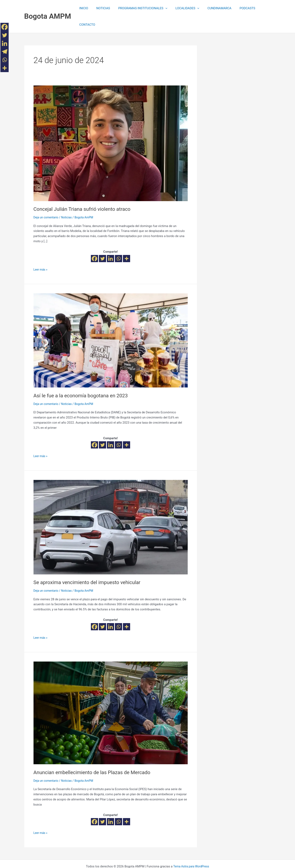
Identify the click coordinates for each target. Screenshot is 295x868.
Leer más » (41, 253)
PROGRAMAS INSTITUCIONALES (139, 8)
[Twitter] (102, 242)
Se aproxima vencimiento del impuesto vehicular (91, 566)
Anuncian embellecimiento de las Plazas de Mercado (96, 756)
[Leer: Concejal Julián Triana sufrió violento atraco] (111, 127)
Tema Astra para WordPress (191, 850)
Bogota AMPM (48, 8)
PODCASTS (238, 8)
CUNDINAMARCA (212, 8)
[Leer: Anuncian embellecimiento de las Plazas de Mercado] (111, 696)
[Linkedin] (110, 242)
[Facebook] (94, 242)
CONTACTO (260, 8)
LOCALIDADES (182, 8)
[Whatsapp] (119, 242)
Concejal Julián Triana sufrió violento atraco (86, 193)
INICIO (85, 8)
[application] (162, 8)
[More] (127, 242)
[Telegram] (5, 52)
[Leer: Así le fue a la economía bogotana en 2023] (111, 324)
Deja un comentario (47, 201)
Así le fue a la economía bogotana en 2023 (84, 379)
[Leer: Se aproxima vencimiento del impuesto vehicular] (111, 511)
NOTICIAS (102, 8)
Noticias (69, 201)
